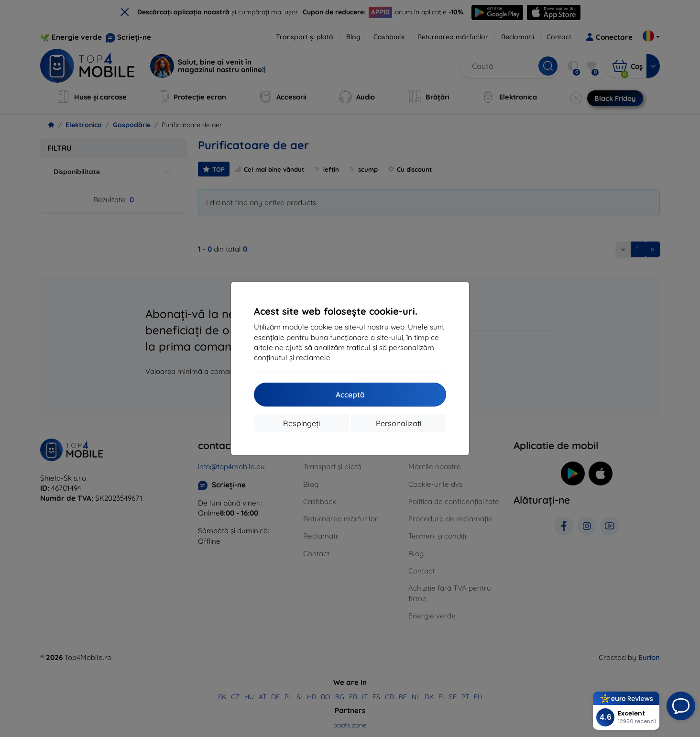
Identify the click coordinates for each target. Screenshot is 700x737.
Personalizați (399, 423)
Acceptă (350, 395)
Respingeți (301, 423)
